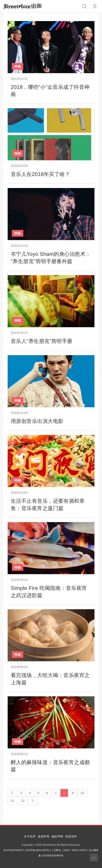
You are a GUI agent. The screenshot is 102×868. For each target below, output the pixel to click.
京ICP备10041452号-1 (39, 850)
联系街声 (71, 836)
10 (82, 793)
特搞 (18, 66)
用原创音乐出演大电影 (37, 421)
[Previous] (12, 793)
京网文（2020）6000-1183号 (70, 850)
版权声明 (57, 836)
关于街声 (30, 836)
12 (23, 801)
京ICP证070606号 (13, 850)
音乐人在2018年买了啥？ (40, 174)
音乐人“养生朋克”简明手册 (42, 341)
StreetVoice (22, 6)
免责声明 (44, 836)
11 (12, 801)
